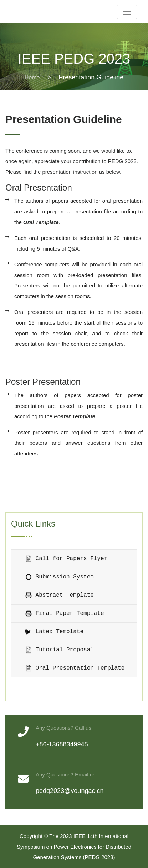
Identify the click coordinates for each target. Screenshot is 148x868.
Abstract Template (59, 595)
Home (32, 77)
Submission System (59, 577)
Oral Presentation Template (75, 668)
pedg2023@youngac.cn (70, 791)
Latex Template (54, 632)
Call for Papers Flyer (66, 559)
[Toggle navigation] (127, 12)
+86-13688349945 (62, 744)
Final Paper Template (65, 613)
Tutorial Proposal (59, 650)
